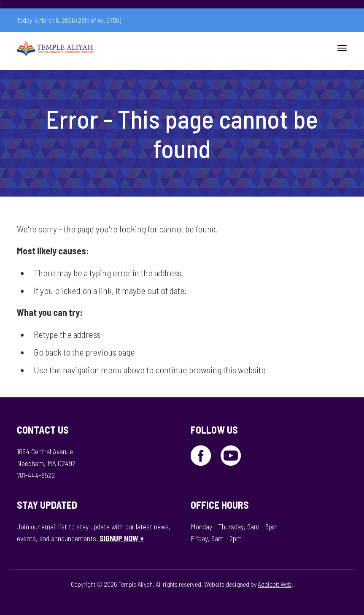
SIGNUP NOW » (122, 538)
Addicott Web (275, 584)
